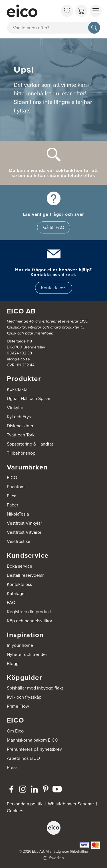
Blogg (13, 663)
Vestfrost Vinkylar (24, 523)
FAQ (11, 603)
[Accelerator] (32, 11)
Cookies (15, 811)
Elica (12, 496)
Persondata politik (25, 804)
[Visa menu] (96, 11)
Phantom (16, 487)
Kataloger (16, 593)
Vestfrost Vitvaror (24, 532)
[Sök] (94, 28)
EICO (12, 478)
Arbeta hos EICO (23, 758)
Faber (13, 505)
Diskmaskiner (20, 426)
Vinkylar (15, 408)
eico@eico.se (18, 359)
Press (12, 767)
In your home (20, 645)
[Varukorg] (81, 11)
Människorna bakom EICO (33, 740)
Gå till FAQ (54, 227)
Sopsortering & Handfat (30, 444)
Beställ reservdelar (25, 575)
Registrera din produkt (29, 612)
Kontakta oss (54, 288)
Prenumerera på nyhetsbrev (34, 749)
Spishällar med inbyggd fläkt (35, 688)
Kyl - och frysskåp (24, 697)
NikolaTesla (18, 514)
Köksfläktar (18, 389)
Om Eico (15, 731)
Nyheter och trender (27, 654)
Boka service (20, 566)
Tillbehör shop (21, 453)
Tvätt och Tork (21, 435)
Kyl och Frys (19, 417)
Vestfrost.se (19, 541)
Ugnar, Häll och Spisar (29, 398)
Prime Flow (18, 706)
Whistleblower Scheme (71, 804)
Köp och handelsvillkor (30, 621)
